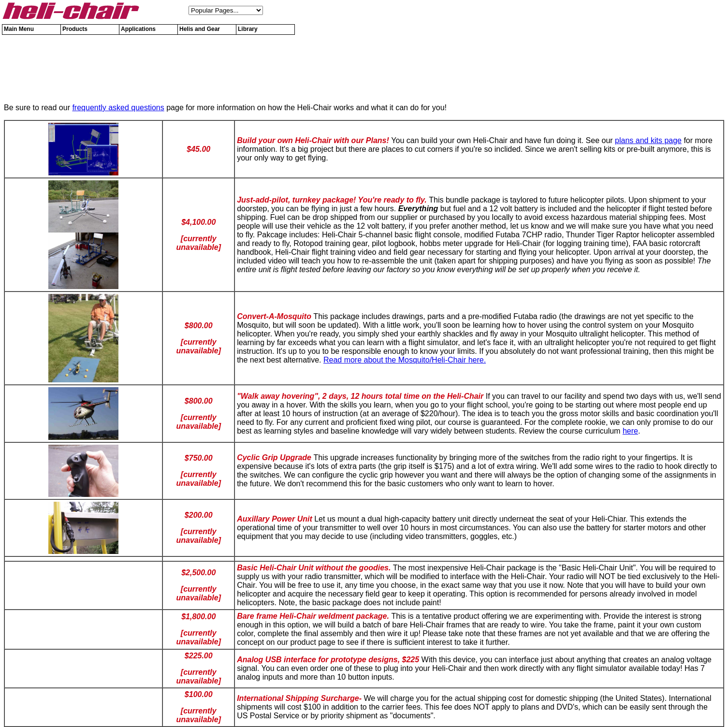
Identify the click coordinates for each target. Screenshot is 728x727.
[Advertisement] (180, 72)
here (630, 431)
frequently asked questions (118, 108)
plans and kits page (648, 140)
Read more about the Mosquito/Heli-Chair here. (405, 360)
